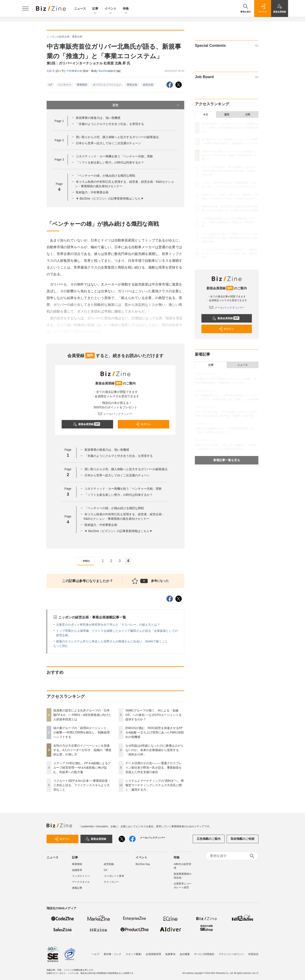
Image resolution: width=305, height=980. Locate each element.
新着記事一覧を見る (227, 460)
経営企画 (148, 85)
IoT (51, 85)
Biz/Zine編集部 (108, 71)
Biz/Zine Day (143, 864)
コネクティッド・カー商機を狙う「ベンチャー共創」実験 (114, 156)
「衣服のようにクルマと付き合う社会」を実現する (110, 124)
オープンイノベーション (107, 85)
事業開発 (82, 85)
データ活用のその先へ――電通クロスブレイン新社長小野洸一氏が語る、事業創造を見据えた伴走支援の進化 (154, 768)
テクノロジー (111, 882)
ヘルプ (96, 954)
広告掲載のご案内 (209, 839)
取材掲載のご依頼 (243, 839)
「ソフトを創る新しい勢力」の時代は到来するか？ (110, 162)
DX (106, 870)
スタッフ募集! (134, 954)
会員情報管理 (153, 954)
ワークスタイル (81, 882)
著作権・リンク (112, 954)
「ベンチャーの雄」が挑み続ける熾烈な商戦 (105, 176)
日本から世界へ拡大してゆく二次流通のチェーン (108, 143)
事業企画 (132, 85)
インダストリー (81, 876)
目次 (146, 105)
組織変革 (77, 870)
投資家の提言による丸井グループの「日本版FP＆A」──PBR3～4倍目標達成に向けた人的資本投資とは (82, 715)
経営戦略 (109, 864)
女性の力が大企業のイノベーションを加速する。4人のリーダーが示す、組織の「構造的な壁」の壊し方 (82, 750)
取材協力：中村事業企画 (92, 192)
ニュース (80, 8)
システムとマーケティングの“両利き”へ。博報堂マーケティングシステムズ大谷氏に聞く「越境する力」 (155, 785)
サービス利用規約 (204, 954)
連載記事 (77, 888)
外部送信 (253, 954)
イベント (111, 9)
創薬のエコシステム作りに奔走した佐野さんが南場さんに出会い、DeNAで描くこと (112, 641)
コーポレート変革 (114, 876)
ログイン (143, 424)
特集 (126, 9)
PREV (85, 561)
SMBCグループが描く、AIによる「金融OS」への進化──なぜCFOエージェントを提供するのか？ (154, 715)
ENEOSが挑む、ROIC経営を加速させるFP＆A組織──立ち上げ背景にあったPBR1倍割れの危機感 (155, 732)
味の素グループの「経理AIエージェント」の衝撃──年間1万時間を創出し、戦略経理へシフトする (82, 732)
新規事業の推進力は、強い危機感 (98, 118)
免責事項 (170, 954)
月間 (248, 115)
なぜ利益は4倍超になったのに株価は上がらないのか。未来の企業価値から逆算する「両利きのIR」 (154, 750)
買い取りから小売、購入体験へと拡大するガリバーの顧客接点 (117, 137)
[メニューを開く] (25, 8)
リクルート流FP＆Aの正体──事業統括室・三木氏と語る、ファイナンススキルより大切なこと (82, 785)
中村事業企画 (75, 71)
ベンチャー (65, 85)
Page (59, 121)
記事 (95, 9)
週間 (227, 115)
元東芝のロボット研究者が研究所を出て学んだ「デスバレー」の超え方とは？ (108, 625)
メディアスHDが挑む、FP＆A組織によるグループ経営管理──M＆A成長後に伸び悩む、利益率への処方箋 (82, 768)
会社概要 (185, 954)
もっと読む (61, 646)
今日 (206, 115)
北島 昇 (51, 71)
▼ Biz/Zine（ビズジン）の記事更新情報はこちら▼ (110, 198)
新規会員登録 (87, 424)
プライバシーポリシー (231, 954)
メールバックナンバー (115, 414)
